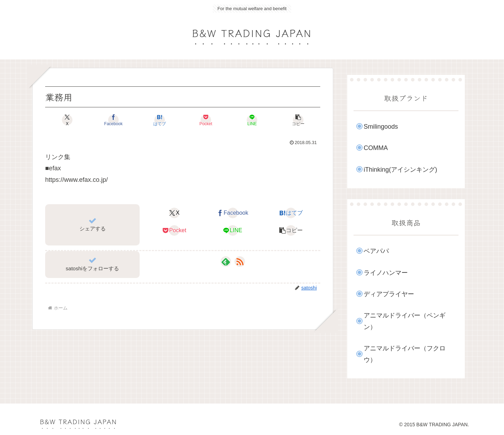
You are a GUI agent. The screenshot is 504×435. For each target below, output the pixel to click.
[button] (298, 120)
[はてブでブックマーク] (160, 120)
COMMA (376, 148)
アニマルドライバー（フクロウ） (405, 354)
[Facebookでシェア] (113, 120)
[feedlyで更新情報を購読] (226, 262)
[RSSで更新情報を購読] (240, 262)
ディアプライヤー (389, 294)
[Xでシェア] (67, 120)
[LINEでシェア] (252, 120)
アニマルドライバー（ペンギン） (405, 321)
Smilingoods (381, 127)
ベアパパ (376, 251)
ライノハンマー (386, 273)
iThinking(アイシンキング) (400, 170)
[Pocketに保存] (206, 120)
